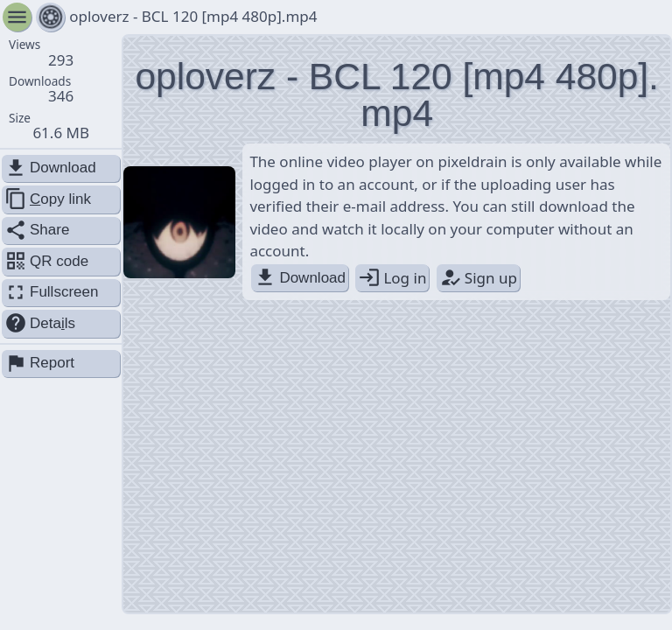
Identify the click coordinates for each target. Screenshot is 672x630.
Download (300, 278)
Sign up (478, 278)
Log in (392, 278)
